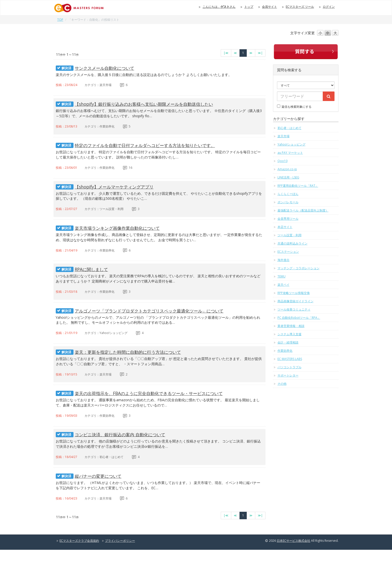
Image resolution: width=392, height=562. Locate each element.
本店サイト (285, 227)
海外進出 (283, 260)
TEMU (281, 276)
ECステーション (288, 252)
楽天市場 (283, 136)
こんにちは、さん (219, 7)
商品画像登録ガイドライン (295, 301)
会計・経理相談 (288, 342)
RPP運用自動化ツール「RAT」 (298, 186)
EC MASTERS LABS (290, 359)
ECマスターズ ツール (300, 7)
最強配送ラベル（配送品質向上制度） (303, 210)
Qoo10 (282, 161)
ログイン (329, 7)
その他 (282, 384)
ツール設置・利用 (289, 235)
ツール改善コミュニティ (294, 309)
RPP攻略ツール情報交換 (294, 293)
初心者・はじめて (289, 128)
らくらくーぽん (288, 194)
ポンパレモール (288, 202)
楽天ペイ (283, 285)
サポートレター (288, 375)
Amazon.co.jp (287, 169)
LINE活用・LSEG (288, 177)
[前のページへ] (235, 53)
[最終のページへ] (260, 53)
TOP (60, 20)
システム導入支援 (289, 334)
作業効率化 (285, 351)
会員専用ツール (288, 219)
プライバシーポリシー (120, 553)
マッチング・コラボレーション (298, 268)
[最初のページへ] (226, 53)
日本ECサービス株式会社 (293, 553)
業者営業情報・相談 (291, 326)
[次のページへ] (251, 53)
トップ (249, 7)
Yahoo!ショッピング (291, 144)
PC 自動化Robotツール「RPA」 (299, 318)
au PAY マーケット (290, 153)
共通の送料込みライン (292, 243)
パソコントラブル (289, 367)
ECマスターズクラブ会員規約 (79, 553)
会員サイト (269, 7)
